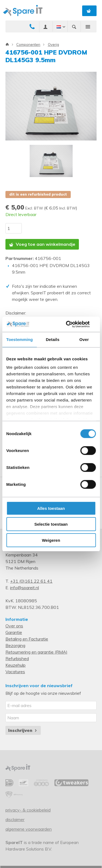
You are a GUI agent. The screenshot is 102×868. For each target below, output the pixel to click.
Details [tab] (52, 339)
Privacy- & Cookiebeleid (28, 810)
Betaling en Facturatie (27, 639)
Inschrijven (23, 730)
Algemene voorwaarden (29, 829)
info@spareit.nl (24, 588)
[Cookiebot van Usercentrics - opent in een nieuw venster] (73, 324)
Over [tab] (84, 339)
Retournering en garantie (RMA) (36, 652)
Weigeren (51, 540)
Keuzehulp (16, 665)
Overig (53, 44)
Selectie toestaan (51, 524)
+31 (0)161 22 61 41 (31, 581)
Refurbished (17, 659)
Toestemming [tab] (20, 339)
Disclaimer (15, 819)
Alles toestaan (51, 508)
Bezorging (15, 645)
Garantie (14, 632)
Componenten (28, 44)
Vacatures (15, 672)
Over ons (14, 626)
